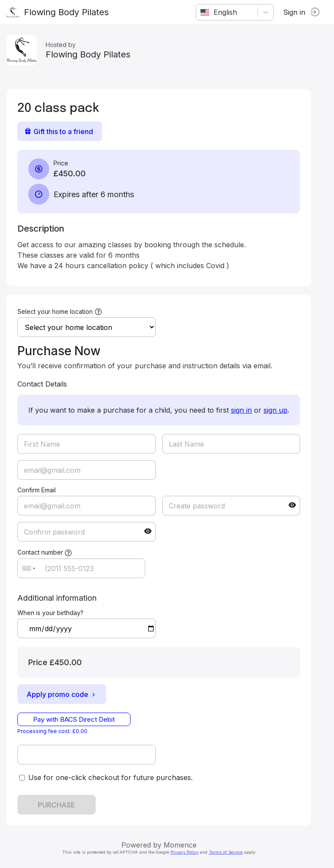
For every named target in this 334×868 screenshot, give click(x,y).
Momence (180, 845)
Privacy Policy (184, 852)
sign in (241, 410)
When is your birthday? (50, 613)
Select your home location (55, 311)
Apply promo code (62, 694)
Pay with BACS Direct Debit (74, 719)
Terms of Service (226, 852)
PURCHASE (57, 805)
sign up (276, 410)
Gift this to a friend (59, 131)
